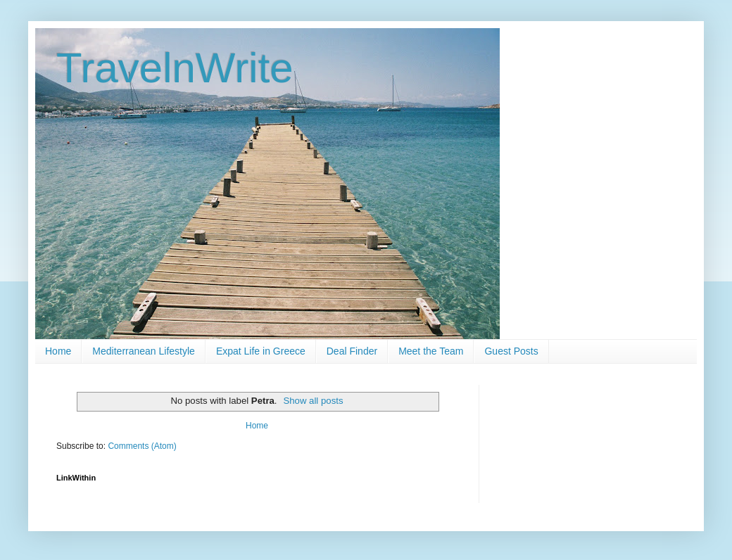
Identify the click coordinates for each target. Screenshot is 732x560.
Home (58, 351)
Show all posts (313, 401)
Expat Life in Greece (261, 351)
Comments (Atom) (142, 446)
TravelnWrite (175, 68)
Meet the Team (431, 351)
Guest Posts (511, 351)
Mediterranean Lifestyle (144, 351)
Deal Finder (352, 351)
